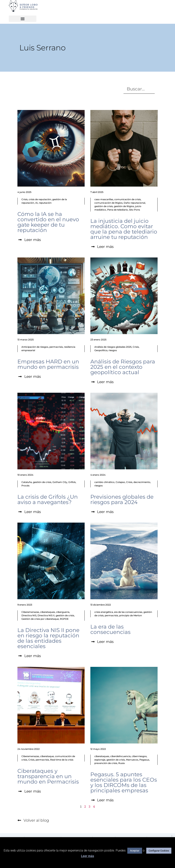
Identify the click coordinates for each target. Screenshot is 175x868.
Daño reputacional (134, 203)
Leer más (87, 856)
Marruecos (132, 760)
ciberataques (48, 613)
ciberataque (47, 757)
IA (36, 203)
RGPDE (64, 619)
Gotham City (60, 482)
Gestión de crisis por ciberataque (40, 619)
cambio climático (104, 482)
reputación (45, 203)
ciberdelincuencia (120, 757)
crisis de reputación (40, 199)
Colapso (120, 482)
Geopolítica (101, 350)
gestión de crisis (104, 206)
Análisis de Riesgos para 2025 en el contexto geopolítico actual (123, 367)
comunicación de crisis (128, 199)
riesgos (113, 350)
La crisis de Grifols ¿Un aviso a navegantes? (48, 500)
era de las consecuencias (128, 613)
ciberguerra (63, 613)
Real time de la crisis (62, 760)
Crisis (25, 199)
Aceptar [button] (135, 851)
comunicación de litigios (108, 203)
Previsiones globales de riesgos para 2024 (122, 500)
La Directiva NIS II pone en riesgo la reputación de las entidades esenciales (48, 639)
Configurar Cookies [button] (159, 851)
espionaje (100, 760)
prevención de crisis (106, 764)
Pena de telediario (118, 210)
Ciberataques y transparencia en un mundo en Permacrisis (48, 777)
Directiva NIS (29, 616)
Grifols (72, 482)
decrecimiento (142, 482)
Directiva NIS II (46, 616)
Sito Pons (135, 210)
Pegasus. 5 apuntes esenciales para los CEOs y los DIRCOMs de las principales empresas (124, 783)
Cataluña (27, 482)
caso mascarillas (104, 199)
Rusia (121, 764)
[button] (23, 19)
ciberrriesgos (139, 757)
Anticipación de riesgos (35, 347)
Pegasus (144, 760)
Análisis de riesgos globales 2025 (113, 347)
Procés (25, 486)
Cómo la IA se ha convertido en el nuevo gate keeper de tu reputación (48, 222)
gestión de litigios (124, 206)
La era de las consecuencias (110, 630)
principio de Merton (131, 616)
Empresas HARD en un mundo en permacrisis (48, 364)
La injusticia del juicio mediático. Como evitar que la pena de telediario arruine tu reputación (124, 229)
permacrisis (56, 347)
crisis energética (104, 613)
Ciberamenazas (30, 613)
